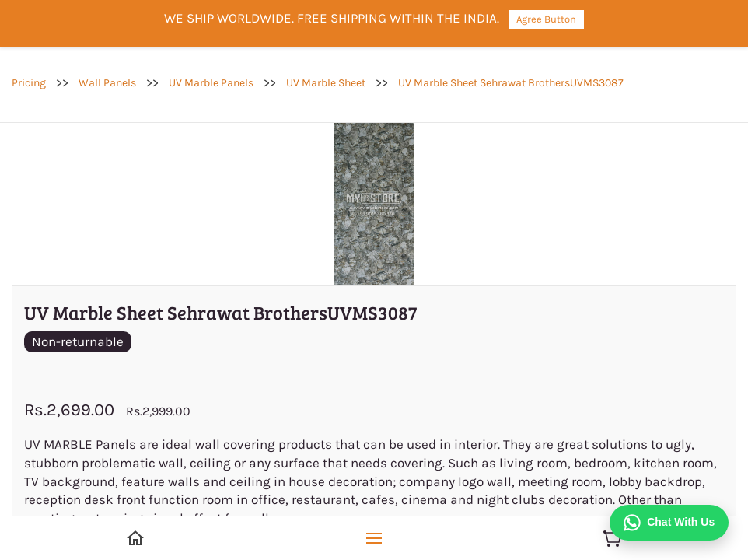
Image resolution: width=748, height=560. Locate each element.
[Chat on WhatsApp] (669, 523)
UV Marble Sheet (326, 83)
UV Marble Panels (211, 83)
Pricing (29, 83)
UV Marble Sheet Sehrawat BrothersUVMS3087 (511, 83)
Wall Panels (107, 83)
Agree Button (546, 19)
